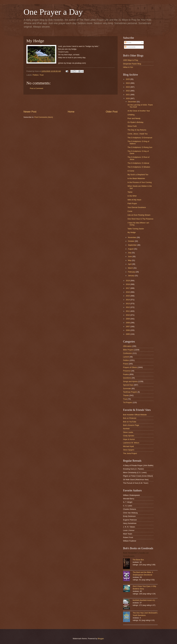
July (130, 253)
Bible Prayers (128, 350)
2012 (128, 307)
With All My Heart (134, 200)
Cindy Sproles (129, 436)
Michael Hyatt (128, 446)
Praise (126, 364)
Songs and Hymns (130, 381)
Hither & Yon (128, 67)
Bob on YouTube (130, 422)
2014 (128, 300)
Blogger (101, 639)
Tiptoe (130, 192)
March (131, 268)
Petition (36, 75)
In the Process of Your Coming (140, 182)
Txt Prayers (128, 402)
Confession (127, 353)
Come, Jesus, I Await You (138, 134)
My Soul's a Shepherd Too (138, 175)
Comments (130, 47)
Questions (127, 378)
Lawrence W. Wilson (131, 443)
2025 (128, 79)
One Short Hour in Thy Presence (140, 219)
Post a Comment (37, 88)
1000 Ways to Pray (131, 60)
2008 (128, 323)
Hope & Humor (129, 439)
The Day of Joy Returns (137, 130)
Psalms (126, 374)
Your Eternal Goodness (137, 207)
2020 (128, 98)
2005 (128, 334)
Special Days (128, 385)
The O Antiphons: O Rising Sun (140, 147)
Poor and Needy (134, 118)
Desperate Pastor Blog (132, 64)
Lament (126, 357)
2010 (128, 315)
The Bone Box (138, 560)
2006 (128, 330)
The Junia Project (130, 453)
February (132, 272)
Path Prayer (132, 203)
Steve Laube (128, 432)
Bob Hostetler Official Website (135, 415)
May (130, 260)
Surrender (127, 388)
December (132, 102)
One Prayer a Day (53, 12)
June (130, 256)
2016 (128, 292)
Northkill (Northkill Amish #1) (144, 600)
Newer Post (30, 112)
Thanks (126, 395)
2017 (128, 288)
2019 (128, 281)
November (132, 237)
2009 (128, 319)
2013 (128, 304)
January (131, 276)
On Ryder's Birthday (135, 122)
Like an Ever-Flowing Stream (139, 215)
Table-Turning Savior (136, 229)
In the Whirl (132, 196)
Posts (128, 43)
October (131, 241)
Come (130, 211)
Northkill (126, 429)
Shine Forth (132, 126)
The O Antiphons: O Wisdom (139, 167)
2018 (128, 284)
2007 (128, 326)
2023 (128, 87)
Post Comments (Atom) (44, 117)
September (133, 245)
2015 (128, 296)
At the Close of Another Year (139, 111)
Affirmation (127, 346)
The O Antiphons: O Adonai (138, 163)
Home (71, 112)
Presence (127, 371)
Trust (42, 75)
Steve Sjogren (129, 450)
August (131, 249)
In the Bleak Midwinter (136, 178)
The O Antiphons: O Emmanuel (140, 138)
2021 (128, 95)
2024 (128, 83)
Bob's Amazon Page (131, 425)
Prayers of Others (130, 367)
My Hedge (132, 232)
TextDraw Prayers (130, 392)
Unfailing (131, 115)
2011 (128, 311)
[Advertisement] (71, 102)
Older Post (112, 112)
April (130, 264)
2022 (128, 91)
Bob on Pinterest (130, 418)
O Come (131, 171)
